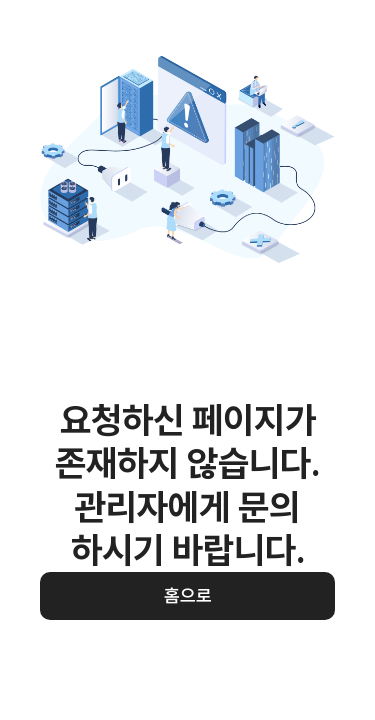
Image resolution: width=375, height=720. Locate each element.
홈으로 (188, 595)
